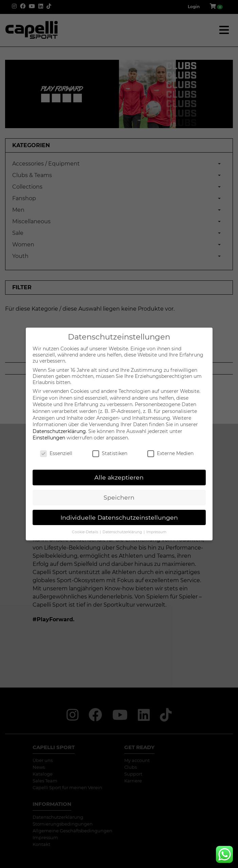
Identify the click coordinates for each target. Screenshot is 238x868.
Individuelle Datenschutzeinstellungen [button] (119, 517)
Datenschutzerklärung (59, 431)
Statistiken (110, 453)
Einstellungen (49, 438)
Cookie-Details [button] (86, 532)
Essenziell (56, 453)
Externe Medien (170, 453)
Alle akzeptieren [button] (119, 477)
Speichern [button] (119, 497)
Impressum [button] (156, 532)
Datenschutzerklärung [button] (123, 532)
